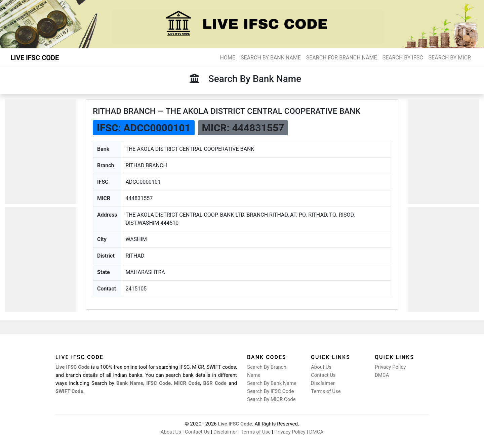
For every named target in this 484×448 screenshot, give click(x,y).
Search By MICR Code (271, 399)
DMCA (382, 375)
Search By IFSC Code (270, 391)
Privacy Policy (390, 367)
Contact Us (323, 375)
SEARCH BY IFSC (403, 58)
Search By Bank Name (272, 383)
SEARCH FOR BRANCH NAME (342, 58)
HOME (228, 58)
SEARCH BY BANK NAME (271, 58)
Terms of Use (326, 391)
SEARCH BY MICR (450, 58)
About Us (321, 367)
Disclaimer (323, 383)
